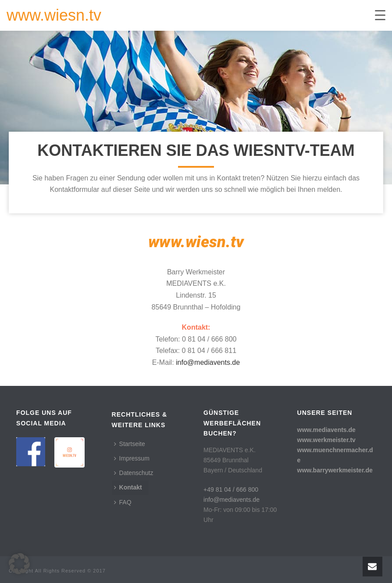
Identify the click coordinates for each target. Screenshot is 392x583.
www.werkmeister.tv (326, 440)
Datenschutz (134, 473)
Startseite (130, 444)
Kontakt (128, 487)
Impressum (132, 458)
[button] (19, 564)
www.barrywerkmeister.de (335, 470)
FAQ (123, 502)
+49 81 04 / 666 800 (231, 489)
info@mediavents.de (208, 362)
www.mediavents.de (326, 430)
